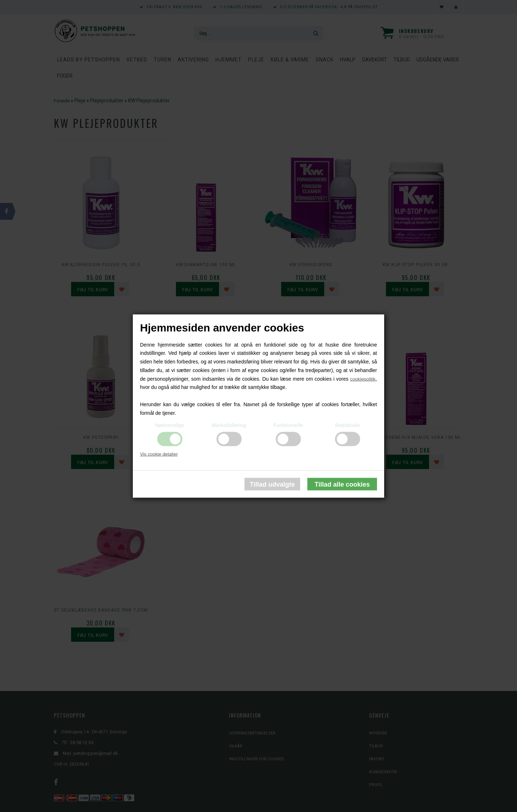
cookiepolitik (363, 379)
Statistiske (347, 425)
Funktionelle (288, 425)
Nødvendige (169, 425)
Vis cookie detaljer (159, 454)
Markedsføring (229, 425)
